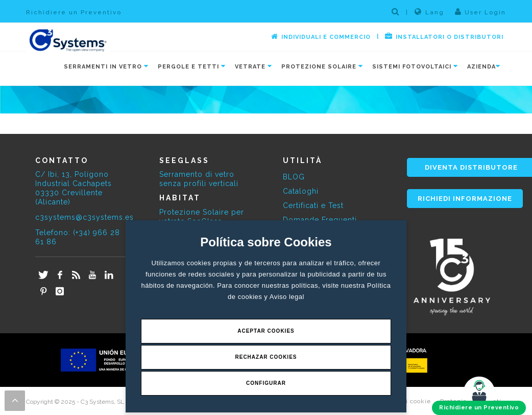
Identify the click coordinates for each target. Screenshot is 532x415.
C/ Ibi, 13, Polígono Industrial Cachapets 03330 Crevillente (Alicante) (74, 188)
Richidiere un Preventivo (74, 12)
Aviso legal (287, 297)
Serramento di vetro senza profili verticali (199, 179)
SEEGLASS (184, 160)
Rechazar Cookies (266, 357)
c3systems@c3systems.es (84, 217)
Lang (429, 12)
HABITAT (180, 198)
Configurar (266, 383)
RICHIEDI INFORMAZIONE (465, 199)
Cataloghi (301, 191)
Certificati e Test (313, 205)
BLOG (294, 177)
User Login (480, 12)
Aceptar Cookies (266, 331)
